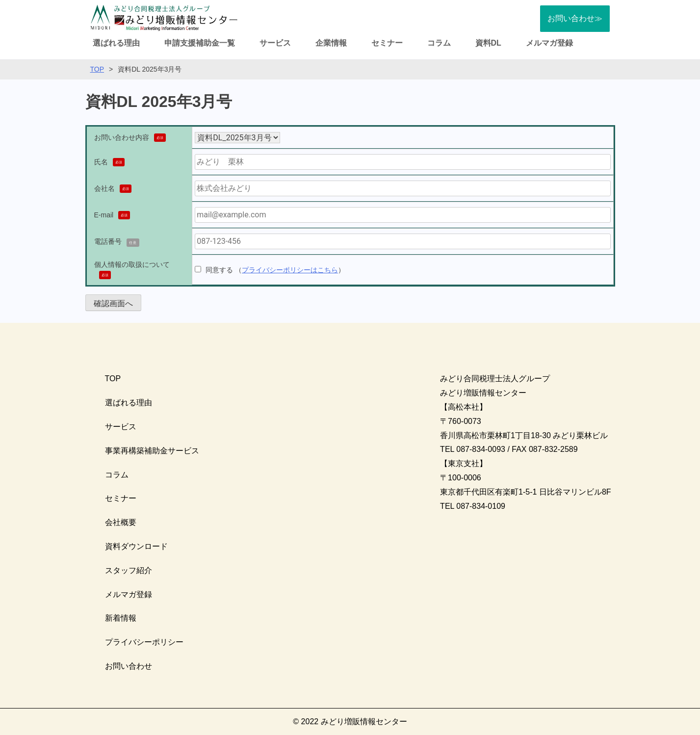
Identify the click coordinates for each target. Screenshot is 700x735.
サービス (275, 43)
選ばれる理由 (116, 43)
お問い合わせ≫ (575, 18)
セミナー (387, 43)
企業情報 (331, 43)
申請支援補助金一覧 (200, 43)
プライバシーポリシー (144, 642)
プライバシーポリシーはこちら (290, 270)
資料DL (488, 43)
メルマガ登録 (549, 43)
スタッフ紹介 (129, 570)
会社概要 (121, 522)
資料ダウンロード (136, 546)
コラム (439, 43)
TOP (97, 69)
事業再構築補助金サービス (152, 451)
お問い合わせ (129, 666)
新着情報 (121, 618)
